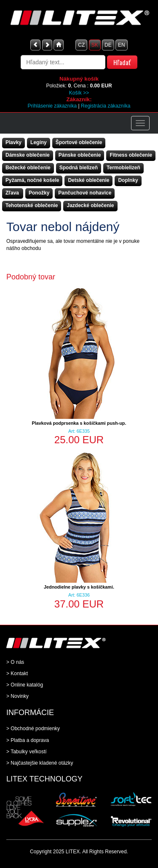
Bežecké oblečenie (28, 168)
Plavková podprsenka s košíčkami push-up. (79, 423)
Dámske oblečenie (28, 155)
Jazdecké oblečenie (90, 205)
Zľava (12, 193)
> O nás (15, 662)
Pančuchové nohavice (85, 193)
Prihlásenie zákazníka (52, 106)
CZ (81, 45)
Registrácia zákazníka (106, 106)
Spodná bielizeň (79, 168)
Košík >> (79, 93)
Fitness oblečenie (131, 155)
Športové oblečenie (79, 142)
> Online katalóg (25, 685)
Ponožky (39, 193)
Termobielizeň (123, 168)
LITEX (73, 852)
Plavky (13, 142)
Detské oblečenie (88, 180)
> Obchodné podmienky (33, 729)
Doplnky (128, 180)
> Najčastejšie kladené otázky (40, 763)
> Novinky (17, 696)
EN (122, 45)
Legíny (39, 142)
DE (108, 45)
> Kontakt (17, 673)
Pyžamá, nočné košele (32, 180)
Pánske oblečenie (80, 155)
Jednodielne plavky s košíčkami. (79, 587)
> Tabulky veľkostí (27, 752)
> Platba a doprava (28, 740)
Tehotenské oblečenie (32, 205)
